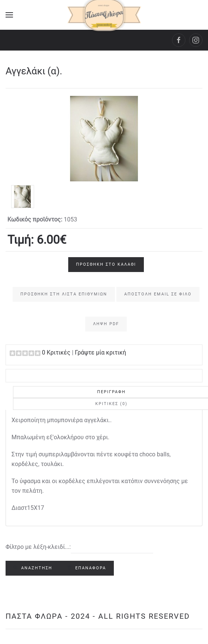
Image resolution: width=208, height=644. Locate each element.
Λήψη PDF (106, 324)
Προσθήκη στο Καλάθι (106, 264)
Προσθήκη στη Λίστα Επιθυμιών (64, 294)
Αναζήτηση (33, 568)
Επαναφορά (87, 568)
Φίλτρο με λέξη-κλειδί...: (38, 547)
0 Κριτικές (56, 352)
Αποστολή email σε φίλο (158, 294)
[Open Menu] (9, 15)
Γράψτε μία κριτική (100, 352)
